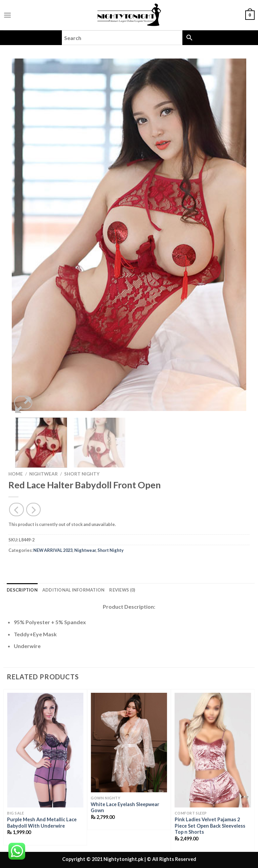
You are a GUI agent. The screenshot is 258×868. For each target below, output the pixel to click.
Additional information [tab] (74, 590)
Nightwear (44, 474)
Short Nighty (82, 474)
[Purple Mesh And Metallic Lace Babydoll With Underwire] (45, 750)
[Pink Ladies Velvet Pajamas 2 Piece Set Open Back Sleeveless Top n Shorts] (213, 750)
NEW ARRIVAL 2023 (53, 550)
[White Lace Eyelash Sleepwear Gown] (129, 743)
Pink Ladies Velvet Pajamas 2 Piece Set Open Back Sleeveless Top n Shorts (210, 826)
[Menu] (7, 15)
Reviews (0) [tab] (122, 590)
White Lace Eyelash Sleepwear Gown (125, 807)
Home (16, 474)
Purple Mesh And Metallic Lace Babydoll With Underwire (42, 823)
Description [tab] (22, 590)
